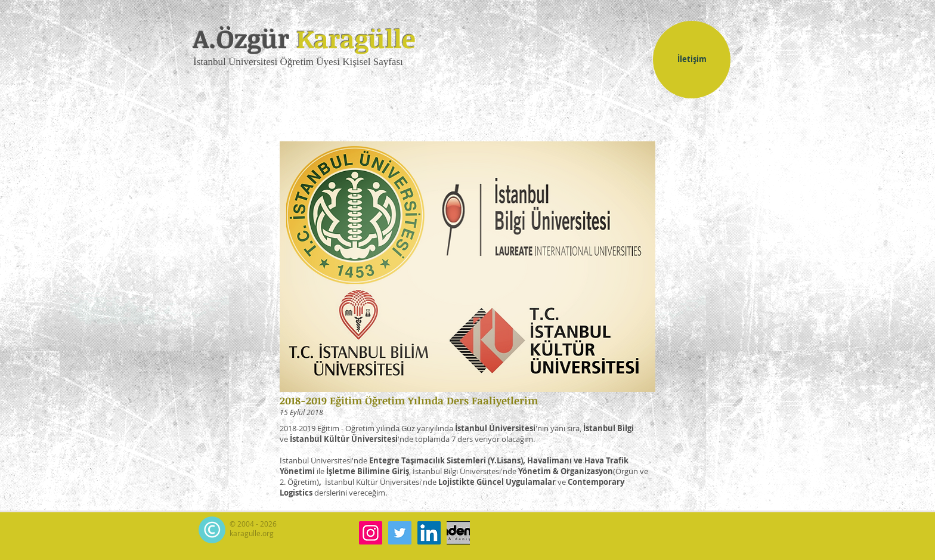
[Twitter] (400, 533)
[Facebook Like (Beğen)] (701, 531)
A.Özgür (304, 38)
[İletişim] (692, 60)
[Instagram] (371, 533)
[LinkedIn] (429, 533)
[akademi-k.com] (458, 533)
